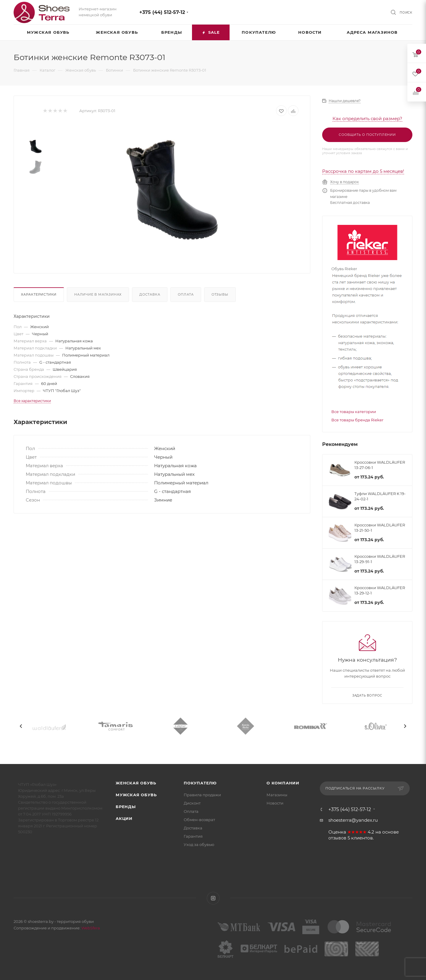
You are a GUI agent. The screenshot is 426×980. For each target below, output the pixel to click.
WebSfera (90, 928)
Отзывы (220, 294)
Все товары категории (354, 412)
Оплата (186, 294)
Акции (124, 818)
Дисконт (192, 803)
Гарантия (193, 836)
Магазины (277, 795)
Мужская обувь (136, 795)
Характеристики (39, 294)
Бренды (126, 807)
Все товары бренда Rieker (357, 420)
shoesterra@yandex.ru (353, 820)
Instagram (213, 898)
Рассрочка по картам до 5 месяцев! (363, 171)
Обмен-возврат (199, 820)
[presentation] (21, 726)
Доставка (150, 294)
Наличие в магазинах (98, 294)
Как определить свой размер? (367, 119)
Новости (275, 803)
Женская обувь (136, 783)
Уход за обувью (199, 844)
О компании (283, 783)
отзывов (337, 838)
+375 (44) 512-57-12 (162, 12)
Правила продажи (202, 795)
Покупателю (200, 783)
